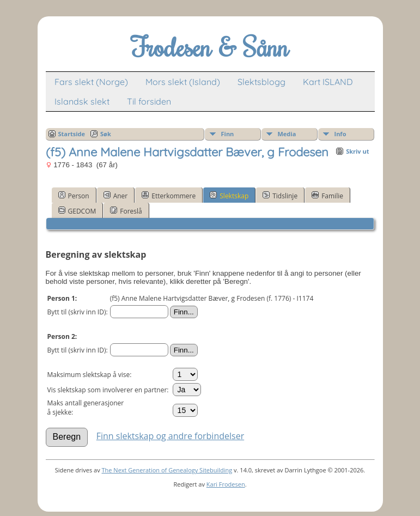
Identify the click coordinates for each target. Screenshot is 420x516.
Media (287, 134)
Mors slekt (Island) (183, 82)
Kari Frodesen (226, 484)
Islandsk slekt (82, 101)
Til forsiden (149, 101)
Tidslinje (280, 196)
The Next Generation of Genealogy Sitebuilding (167, 470)
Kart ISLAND (328, 82)
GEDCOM (77, 211)
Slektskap (229, 196)
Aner (116, 196)
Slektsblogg (261, 82)
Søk (106, 134)
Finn (228, 134)
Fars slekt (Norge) (91, 82)
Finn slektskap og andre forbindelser (171, 436)
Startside (72, 134)
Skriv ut (357, 151)
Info (340, 134)
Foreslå (126, 211)
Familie (327, 196)
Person (74, 196)
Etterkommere (169, 196)
